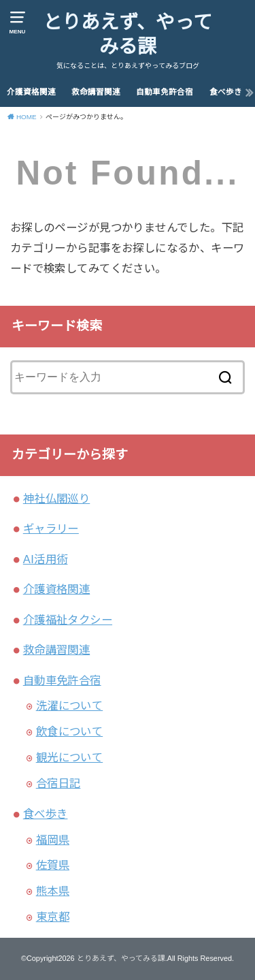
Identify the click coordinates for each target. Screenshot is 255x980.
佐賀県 (53, 865)
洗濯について (69, 706)
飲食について (69, 731)
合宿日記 (58, 783)
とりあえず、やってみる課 (128, 34)
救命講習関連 (96, 92)
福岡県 (53, 840)
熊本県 (53, 891)
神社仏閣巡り (56, 499)
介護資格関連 (31, 92)
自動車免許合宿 (165, 92)
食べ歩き (226, 92)
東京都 (53, 917)
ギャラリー (51, 528)
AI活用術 (46, 559)
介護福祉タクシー (68, 620)
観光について (69, 757)
